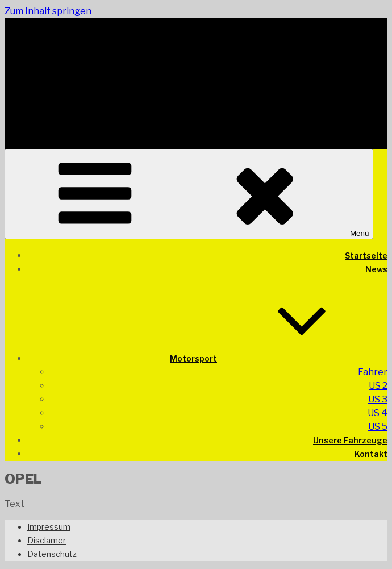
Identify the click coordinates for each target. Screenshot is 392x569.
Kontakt (371, 454)
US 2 (378, 386)
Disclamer (47, 540)
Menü (189, 194)
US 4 (378, 413)
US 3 (378, 399)
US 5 (378, 427)
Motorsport (279, 358)
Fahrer (373, 372)
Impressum (49, 527)
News (376, 269)
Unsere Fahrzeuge (350, 440)
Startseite (366, 256)
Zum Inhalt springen (48, 11)
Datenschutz (52, 554)
